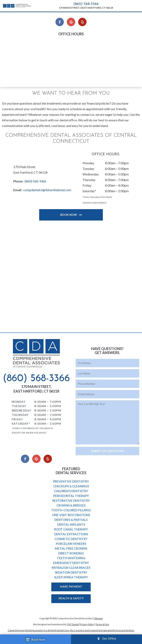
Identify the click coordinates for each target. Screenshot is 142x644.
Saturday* (52, 71)
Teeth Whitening (71, 558)
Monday (51, 43)
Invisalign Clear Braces (71, 568)
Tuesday (51, 48)
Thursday (52, 60)
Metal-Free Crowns (71, 548)
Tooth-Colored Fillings (71, 510)
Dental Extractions (71, 534)
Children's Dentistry (71, 491)
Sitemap (99, 618)
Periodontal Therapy (71, 496)
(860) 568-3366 (86, 4)
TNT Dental (73, 624)
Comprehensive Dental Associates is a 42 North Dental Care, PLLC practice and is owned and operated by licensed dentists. (71, 630)
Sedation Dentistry (71, 572)
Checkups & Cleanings (71, 486)
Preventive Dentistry (71, 481)
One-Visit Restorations (71, 515)
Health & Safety (71, 599)
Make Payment (71, 587)
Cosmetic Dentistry (71, 539)
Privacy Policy (87, 624)
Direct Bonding (71, 553)
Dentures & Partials (71, 520)
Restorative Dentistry (71, 501)
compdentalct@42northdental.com (47, 190)
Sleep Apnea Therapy (71, 577)
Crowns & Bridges (71, 505)
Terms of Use (102, 624)
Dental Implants (71, 524)
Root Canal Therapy (71, 529)
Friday (50, 65)
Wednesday (53, 54)
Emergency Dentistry (71, 563)
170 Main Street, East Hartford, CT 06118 (86, 8)
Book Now (69, 215)
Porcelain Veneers (71, 544)
